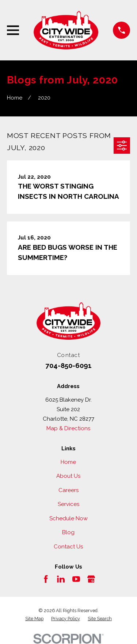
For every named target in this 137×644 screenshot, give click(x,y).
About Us (68, 476)
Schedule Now (68, 518)
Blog (68, 532)
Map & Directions (68, 428)
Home (68, 462)
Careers (68, 490)
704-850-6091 (68, 365)
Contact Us (68, 547)
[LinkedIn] (61, 579)
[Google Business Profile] (91, 579)
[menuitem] (34, 619)
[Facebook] (46, 579)
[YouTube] (76, 579)
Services (68, 504)
